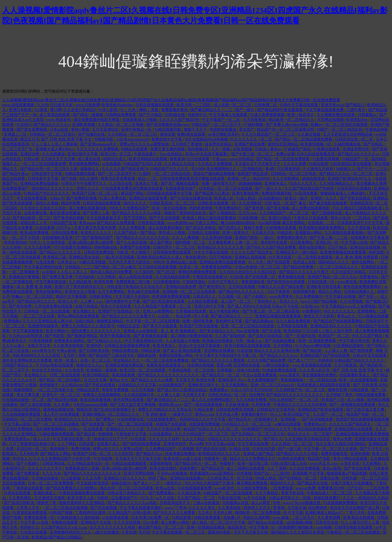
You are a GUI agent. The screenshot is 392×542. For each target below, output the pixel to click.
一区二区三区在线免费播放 (166, 360)
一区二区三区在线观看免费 (44, 164)
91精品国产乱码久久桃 (143, 164)
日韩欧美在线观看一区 (217, 203)
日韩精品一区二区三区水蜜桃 (28, 419)
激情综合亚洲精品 (283, 144)
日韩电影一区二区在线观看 (47, 311)
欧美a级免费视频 (35, 233)
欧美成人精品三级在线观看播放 (210, 218)
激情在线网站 (363, 262)
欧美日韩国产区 (297, 414)
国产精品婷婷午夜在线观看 (280, 110)
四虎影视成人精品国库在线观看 (324, 385)
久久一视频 (221, 149)
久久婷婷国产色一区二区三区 (301, 390)
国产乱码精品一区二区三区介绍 (258, 434)
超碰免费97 (189, 468)
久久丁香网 (277, 468)
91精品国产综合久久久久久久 (360, 360)
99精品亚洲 (151, 351)
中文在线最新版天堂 (104, 218)
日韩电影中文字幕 (44, 179)
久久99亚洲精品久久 (337, 184)
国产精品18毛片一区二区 (196, 464)
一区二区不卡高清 (25, 238)
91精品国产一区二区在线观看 (228, 493)
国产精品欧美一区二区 (32, 218)
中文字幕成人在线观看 (229, 115)
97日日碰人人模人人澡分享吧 (328, 331)
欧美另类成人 (165, 346)
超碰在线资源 (314, 179)
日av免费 (151, 522)
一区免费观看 (282, 488)
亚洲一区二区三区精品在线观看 (248, 326)
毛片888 (198, 169)
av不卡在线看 (255, 498)
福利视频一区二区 (191, 242)
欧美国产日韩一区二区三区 (96, 193)
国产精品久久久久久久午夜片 (304, 272)
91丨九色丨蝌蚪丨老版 (140, 110)
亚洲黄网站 (367, 311)
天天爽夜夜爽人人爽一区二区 (234, 242)
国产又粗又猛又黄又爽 (366, 410)
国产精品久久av (150, 454)
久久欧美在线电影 (69, 346)
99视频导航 (104, 139)
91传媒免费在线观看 (280, 370)
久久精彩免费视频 (253, 488)
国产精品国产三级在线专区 (112, 355)
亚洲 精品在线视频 (359, 518)
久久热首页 (75, 370)
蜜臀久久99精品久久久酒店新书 (88, 326)
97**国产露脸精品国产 (95, 238)
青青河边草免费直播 (118, 179)
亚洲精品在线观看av (188, 478)
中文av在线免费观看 (260, 375)
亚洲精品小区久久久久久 (125, 478)
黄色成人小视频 (172, 233)
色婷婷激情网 (201, 208)
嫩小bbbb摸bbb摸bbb (238, 223)
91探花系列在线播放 (355, 188)
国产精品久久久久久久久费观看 (219, 360)
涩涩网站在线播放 (220, 351)
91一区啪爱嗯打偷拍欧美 (293, 527)
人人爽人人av (92, 301)
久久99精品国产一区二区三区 (285, 213)
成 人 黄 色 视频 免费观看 (357, 257)
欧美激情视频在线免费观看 (344, 252)
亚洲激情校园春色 (44, 326)
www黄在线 (348, 282)
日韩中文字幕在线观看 (300, 105)
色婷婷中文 (198, 115)
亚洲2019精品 (280, 218)
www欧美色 (225, 488)
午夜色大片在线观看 (311, 218)
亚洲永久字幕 (147, 184)
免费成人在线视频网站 (102, 395)
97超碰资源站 (194, 282)
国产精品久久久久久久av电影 (137, 213)
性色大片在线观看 (116, 306)
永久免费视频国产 (263, 380)
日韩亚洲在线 (54, 464)
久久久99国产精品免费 (267, 360)
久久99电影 (107, 277)
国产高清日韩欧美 (20, 503)
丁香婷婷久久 (266, 301)
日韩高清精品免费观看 (102, 203)
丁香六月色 (356, 513)
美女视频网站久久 (222, 169)
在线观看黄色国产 (181, 188)
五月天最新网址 (235, 385)
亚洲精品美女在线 (85, 257)
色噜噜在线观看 (65, 522)
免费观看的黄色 (175, 110)
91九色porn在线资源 (26, 336)
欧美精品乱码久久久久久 (220, 454)
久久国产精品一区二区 (197, 498)
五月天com (248, 213)
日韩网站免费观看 (121, 115)
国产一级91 (245, 110)
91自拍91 (24, 125)
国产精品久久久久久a (52, 125)
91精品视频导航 (168, 129)
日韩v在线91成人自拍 (289, 464)
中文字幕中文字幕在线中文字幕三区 (227, 355)
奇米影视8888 (16, 242)
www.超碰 (281, 518)
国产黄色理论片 (213, 287)
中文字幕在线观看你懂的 (141, 508)
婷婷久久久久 (88, 188)
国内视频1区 (198, 149)
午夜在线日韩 (230, 498)
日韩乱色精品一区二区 (228, 395)
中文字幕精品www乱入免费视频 (349, 306)
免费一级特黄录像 (198, 321)
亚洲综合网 (30, 154)
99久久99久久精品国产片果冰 (210, 483)
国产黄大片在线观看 (160, 326)
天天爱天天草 (194, 395)
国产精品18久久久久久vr (359, 154)
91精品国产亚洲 (64, 223)
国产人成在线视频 (36, 405)
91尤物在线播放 (46, 478)
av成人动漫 (192, 459)
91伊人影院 (109, 110)
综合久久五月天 (304, 184)
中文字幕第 (259, 527)
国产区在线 (272, 331)
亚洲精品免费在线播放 (40, 184)
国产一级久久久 (269, 188)
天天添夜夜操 (255, 120)
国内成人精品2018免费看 (112, 272)
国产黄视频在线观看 (151, 336)
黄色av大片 (119, 380)
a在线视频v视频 (300, 522)
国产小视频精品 (223, 213)
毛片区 (144, 532)
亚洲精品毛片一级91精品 (297, 252)
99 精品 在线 (240, 449)
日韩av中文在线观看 (370, 355)
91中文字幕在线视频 (211, 252)
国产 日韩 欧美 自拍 (370, 385)
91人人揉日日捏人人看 (361, 522)
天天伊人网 (223, 513)
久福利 (144, 174)
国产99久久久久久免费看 (175, 513)
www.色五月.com (324, 464)
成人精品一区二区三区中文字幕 (219, 522)
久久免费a (62, 405)
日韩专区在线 (327, 522)
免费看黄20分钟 (331, 488)
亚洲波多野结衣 (357, 149)
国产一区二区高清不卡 (118, 174)
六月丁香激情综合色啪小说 (32, 444)
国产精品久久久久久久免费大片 (129, 316)
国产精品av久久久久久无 (61, 252)
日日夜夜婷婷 (289, 169)
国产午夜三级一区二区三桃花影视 (271, 311)
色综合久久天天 (278, 429)
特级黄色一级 (216, 459)
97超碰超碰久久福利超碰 (79, 518)
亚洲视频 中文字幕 (309, 473)
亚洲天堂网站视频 (139, 473)
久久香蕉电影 (230, 508)
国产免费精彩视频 (82, 198)
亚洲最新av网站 (309, 233)
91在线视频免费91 (162, 419)
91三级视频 (71, 478)
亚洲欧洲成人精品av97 (324, 513)
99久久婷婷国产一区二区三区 (295, 400)
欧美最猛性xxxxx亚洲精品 (212, 473)
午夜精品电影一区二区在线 (192, 370)
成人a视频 (356, 400)
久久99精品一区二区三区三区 (133, 134)
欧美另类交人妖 (81, 498)
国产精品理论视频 (63, 400)
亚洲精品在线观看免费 (149, 198)
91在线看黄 (45, 228)
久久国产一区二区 (329, 414)
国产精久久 (273, 439)
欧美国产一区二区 (334, 336)
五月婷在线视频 (242, 287)
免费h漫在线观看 (192, 134)
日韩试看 (87, 444)
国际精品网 (147, 355)
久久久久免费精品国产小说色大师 (62, 459)
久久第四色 (145, 272)
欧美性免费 (104, 282)
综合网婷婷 (318, 508)
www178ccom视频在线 (302, 503)
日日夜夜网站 (302, 242)
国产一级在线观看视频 (204, 405)
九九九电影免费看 (252, 400)
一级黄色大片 (181, 414)
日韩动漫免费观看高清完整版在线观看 (193, 179)
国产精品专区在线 (211, 449)
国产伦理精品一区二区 (298, 478)
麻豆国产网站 (133, 193)
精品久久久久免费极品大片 (253, 459)
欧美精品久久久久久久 (74, 419)
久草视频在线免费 (191, 311)
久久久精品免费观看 (294, 321)
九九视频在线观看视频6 (345, 233)
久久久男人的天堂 (315, 370)
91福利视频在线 (348, 144)
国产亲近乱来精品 (201, 228)
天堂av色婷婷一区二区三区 (258, 267)
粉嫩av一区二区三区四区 (33, 297)
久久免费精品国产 (161, 449)
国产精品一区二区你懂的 (61, 380)
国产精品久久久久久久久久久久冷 (93, 473)
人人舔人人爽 (336, 351)
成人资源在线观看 (55, 115)
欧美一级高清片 (301, 115)
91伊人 (35, 242)
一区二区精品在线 (322, 380)
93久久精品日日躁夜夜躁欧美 (358, 208)
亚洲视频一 (291, 419)
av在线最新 (112, 164)
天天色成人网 (227, 414)
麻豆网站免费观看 (253, 483)
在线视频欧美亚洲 (58, 238)
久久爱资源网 (329, 518)
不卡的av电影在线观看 (55, 365)
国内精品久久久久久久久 (53, 188)
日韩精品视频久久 (360, 292)
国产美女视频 (278, 208)
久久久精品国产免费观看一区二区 (163, 306)
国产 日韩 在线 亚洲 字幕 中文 (67, 139)
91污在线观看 (199, 159)
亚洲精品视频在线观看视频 (279, 316)
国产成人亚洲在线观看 (182, 351)
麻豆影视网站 (294, 223)
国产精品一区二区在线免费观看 (283, 159)
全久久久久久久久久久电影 (113, 527)
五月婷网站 (283, 346)
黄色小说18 (340, 218)
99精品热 (285, 233)
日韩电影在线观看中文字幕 (170, 193)
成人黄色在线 (89, 159)
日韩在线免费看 (65, 233)
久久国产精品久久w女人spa (64, 527)
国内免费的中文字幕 (123, 301)
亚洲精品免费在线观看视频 (223, 262)
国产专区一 (369, 297)
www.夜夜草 (290, 375)
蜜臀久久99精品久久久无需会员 (165, 410)
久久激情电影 (55, 242)
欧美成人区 (225, 198)
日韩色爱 (349, 478)
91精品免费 (204, 410)
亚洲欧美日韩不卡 (204, 385)
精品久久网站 (330, 292)
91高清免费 (46, 262)
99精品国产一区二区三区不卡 (217, 125)
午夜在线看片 (146, 154)
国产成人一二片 (147, 483)
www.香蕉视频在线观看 (312, 365)
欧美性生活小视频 (81, 292)
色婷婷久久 (30, 527)
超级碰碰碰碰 (251, 184)
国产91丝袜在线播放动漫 (191, 198)
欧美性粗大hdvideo (118, 105)
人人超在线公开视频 (183, 341)
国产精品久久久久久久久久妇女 (143, 238)
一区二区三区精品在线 (172, 174)
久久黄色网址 (21, 498)
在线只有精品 (87, 306)
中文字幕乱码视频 (341, 297)
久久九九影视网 (38, 247)
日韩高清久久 (205, 297)
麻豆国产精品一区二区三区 (162, 527)
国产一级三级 (290, 449)
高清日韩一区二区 (32, 449)
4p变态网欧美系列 (224, 134)
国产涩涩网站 (136, 218)
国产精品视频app (260, 321)
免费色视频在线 (335, 454)
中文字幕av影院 (18, 424)
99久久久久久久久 (340, 311)
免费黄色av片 (315, 424)
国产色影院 (55, 336)
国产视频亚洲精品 (83, 336)
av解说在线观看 (288, 424)
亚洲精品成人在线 (182, 262)
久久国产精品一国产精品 (135, 233)
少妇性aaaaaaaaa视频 (91, 405)
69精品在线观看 (135, 149)
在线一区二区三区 (96, 360)
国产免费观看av (162, 493)
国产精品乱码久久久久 (37, 301)
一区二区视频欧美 (25, 272)
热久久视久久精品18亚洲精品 (341, 444)
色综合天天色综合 (47, 370)
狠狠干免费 (254, 228)
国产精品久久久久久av (279, 355)
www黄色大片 (43, 351)
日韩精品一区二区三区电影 (294, 174)
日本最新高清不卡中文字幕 (361, 223)
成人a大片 (42, 439)
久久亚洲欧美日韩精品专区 (308, 439)
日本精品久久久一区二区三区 (247, 424)
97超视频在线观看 (282, 228)
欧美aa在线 (166, 488)
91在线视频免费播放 (341, 503)
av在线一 (166, 316)
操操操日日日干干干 (111, 439)
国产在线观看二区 (261, 277)
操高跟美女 (238, 527)
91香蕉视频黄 (41, 341)
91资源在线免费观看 (30, 513)
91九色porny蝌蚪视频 (313, 346)
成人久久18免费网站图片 (213, 400)
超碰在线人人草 (34, 223)
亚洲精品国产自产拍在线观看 (325, 355)
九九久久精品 (194, 439)
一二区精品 (361, 218)
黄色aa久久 (347, 316)
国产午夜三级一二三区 (329, 238)
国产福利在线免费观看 (142, 444)
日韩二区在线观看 (65, 375)
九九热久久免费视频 (215, 164)
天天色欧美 (29, 454)
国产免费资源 (28, 473)
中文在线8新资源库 (93, 483)
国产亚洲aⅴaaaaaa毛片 (99, 144)
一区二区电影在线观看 (314, 257)
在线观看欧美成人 (355, 375)
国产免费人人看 (97, 213)
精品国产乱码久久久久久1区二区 (212, 429)
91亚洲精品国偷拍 (349, 346)
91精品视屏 (318, 164)
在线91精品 (85, 321)
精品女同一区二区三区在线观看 (127, 488)
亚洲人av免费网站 (158, 311)
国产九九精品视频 (132, 242)
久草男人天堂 (28, 508)
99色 (277, 503)
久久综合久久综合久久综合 (44, 208)
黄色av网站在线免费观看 (79, 316)
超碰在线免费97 (327, 498)
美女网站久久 (36, 375)
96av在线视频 (248, 331)
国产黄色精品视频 (69, 218)
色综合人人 (22, 459)
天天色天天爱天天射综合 (130, 262)
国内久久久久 (136, 203)
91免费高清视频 (326, 159)
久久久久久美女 (202, 508)
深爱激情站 (369, 277)
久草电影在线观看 (293, 326)
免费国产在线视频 (136, 247)
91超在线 (245, 351)
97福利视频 (254, 125)
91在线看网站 (161, 434)
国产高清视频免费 (318, 419)
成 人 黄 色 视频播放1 (179, 331)
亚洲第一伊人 (239, 179)
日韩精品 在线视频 (204, 233)
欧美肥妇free (357, 120)
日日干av (64, 228)
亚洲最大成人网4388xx (55, 149)
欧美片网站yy (58, 331)
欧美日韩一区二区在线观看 (143, 370)
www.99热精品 (242, 159)
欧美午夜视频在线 (116, 336)
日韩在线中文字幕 (47, 174)
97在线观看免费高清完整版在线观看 (133, 188)
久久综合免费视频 (305, 468)
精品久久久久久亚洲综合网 (277, 351)
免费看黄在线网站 (217, 267)
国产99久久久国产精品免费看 (272, 247)
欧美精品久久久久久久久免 (221, 247)
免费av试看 (285, 154)
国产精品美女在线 (313, 483)
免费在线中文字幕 (167, 139)
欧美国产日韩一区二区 (93, 454)
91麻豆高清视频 (93, 262)
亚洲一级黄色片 (236, 233)
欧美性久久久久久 (97, 233)
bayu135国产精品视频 (320, 301)
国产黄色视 (255, 208)
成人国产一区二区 (237, 301)
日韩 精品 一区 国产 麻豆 (286, 203)
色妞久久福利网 (257, 518)
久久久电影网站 (286, 179)
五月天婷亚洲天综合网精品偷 (348, 134)
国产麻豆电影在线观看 (328, 203)
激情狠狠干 (49, 385)
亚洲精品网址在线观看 (354, 429)
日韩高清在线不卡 (175, 503)
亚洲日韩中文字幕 (83, 154)
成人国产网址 (161, 242)
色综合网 (184, 316)
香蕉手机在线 (293, 493)
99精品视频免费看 (371, 395)
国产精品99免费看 (299, 267)
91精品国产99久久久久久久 (47, 193)
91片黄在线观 (281, 257)
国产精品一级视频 (88, 115)
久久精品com (72, 385)
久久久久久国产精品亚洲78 (125, 169)
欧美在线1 (172, 459)
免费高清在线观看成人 (166, 365)
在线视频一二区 (322, 223)
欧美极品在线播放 (218, 341)
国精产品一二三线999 (272, 473)
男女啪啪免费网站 (85, 164)
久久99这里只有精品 (349, 272)
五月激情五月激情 (50, 498)
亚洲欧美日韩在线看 (324, 287)
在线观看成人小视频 (140, 120)
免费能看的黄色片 (292, 238)
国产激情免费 (362, 351)
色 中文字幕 (293, 513)
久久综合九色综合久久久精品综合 (248, 272)
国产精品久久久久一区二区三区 (346, 174)
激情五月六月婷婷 (319, 316)
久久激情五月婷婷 (319, 169)
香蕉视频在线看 (292, 277)
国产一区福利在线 (301, 336)
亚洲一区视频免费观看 (318, 341)
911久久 (147, 498)
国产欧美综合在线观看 (286, 282)
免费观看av (219, 390)
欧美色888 (292, 331)
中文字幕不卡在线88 (133, 297)
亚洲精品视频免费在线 (125, 365)
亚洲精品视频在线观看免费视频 (362, 434)
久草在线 (129, 532)
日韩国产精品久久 (18, 365)
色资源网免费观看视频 (172, 297)
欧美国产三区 (334, 400)
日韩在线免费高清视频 (235, 410)
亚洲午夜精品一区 (137, 129)
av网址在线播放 (276, 365)
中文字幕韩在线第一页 (72, 439)
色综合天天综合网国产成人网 (355, 508)
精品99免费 (71, 203)
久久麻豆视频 (309, 134)
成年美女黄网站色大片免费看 (28, 360)
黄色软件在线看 (274, 242)
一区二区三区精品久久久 (338, 267)
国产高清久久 (230, 228)
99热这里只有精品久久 (127, 493)
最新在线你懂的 (313, 247)
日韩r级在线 (175, 115)
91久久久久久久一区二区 (252, 139)
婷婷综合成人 (115, 159)
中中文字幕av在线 (221, 444)
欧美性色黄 (206, 380)
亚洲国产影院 (247, 238)
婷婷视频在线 (106, 247)
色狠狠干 (228, 464)
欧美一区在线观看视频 (359, 380)
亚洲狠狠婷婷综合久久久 (71, 532)
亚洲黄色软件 (175, 444)
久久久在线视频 (128, 522)
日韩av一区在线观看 (86, 429)
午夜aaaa (220, 159)
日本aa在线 (59, 129)
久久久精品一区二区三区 (293, 444)
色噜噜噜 (106, 434)
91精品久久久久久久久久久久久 (235, 439)
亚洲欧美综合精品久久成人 (160, 257)
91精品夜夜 (360, 390)
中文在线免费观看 (32, 198)
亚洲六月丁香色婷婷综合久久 (80, 287)
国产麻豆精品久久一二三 (212, 110)
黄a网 (270, 169)
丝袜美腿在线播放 (181, 454)
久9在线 (236, 277)
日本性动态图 (264, 449)
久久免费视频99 (310, 297)
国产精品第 (313, 351)
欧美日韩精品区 (97, 375)
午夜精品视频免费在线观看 (82, 493)
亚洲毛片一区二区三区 (62, 395)
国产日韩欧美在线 (94, 351)
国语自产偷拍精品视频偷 (214, 174)
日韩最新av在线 (236, 503)
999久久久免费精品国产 (130, 208)
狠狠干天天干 (196, 129)
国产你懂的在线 (92, 134)
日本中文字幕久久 (224, 282)
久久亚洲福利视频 (217, 238)
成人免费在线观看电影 (88, 208)
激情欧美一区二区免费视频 (258, 513)
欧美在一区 (190, 267)
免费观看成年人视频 (83, 468)
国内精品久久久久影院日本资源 (298, 532)
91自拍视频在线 (131, 419)
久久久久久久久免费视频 (98, 149)
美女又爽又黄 (28, 395)
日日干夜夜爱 (279, 292)
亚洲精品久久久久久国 (125, 429)
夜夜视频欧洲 (253, 282)
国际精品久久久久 (334, 262)
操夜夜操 (177, 159)
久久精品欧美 (81, 282)
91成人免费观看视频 (268, 115)
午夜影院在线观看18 (210, 277)
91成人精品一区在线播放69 (260, 198)
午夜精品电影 (377, 129)
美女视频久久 (85, 311)
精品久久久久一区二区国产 (311, 434)
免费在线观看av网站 (176, 355)
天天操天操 (297, 508)
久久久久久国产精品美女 (252, 252)
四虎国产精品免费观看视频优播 (362, 419)
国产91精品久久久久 (105, 341)
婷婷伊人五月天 (258, 508)
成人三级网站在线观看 (246, 468)
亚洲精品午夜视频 (25, 277)
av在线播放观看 (116, 518)
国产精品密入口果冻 (213, 193)
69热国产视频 (62, 513)
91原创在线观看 (18, 493)
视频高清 (84, 410)
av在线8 (49, 272)
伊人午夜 (201, 316)
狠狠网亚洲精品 (110, 321)
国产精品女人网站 (56, 454)
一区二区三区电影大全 (55, 390)
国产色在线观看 (358, 468)
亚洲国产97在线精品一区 (119, 311)
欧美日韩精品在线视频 (148, 159)
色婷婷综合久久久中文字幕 (203, 419)
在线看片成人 (109, 444)
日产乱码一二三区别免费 (368, 488)
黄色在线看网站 (49, 292)
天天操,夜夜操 (237, 405)
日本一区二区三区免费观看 (51, 483)
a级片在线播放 (107, 532)
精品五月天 (30, 139)
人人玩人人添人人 (73, 272)
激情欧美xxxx (170, 405)
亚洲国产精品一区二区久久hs (333, 277)
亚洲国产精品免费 (250, 144)
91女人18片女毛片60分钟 (252, 390)
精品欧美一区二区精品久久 (292, 120)
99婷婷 (103, 498)
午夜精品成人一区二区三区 (330, 493)
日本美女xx (67, 262)
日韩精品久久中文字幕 (137, 385)
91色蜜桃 (244, 473)
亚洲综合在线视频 (366, 247)
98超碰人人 (346, 169)
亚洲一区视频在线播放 (206, 527)
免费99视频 (81, 449)
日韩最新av (368, 115)
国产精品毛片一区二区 (221, 375)
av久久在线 (165, 498)
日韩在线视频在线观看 (155, 105)
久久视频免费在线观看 (336, 115)
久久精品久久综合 (180, 164)
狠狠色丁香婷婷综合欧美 (186, 213)
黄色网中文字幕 (229, 321)
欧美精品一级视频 (102, 370)
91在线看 (139, 439)
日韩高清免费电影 (100, 252)
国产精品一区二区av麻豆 (116, 267)
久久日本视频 (143, 390)
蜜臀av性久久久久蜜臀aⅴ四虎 (118, 449)
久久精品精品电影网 (173, 277)
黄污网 (56, 110)
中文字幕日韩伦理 (355, 341)
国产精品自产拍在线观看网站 (339, 321)
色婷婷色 (325, 360)
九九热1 (204, 513)
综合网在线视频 (201, 365)
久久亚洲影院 (251, 203)
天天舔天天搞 (264, 233)
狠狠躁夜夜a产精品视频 (347, 473)
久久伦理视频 (352, 301)
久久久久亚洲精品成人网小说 (48, 321)
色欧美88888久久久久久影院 (37, 355)
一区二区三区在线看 (38, 316)
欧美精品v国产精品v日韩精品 (57, 537)
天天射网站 (372, 464)
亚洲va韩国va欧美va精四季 (91, 242)
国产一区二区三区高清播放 (56, 424)
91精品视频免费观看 (57, 434)
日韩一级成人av (249, 341)
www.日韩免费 (88, 105)
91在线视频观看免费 (195, 488)
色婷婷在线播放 (223, 129)
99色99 (159, 262)
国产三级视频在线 (327, 213)
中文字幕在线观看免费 (325, 110)
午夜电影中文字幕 (132, 434)
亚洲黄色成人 (276, 184)
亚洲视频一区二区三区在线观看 (190, 292)
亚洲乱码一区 (328, 242)
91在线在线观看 (34, 532)
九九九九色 (52, 473)
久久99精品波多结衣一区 (89, 464)
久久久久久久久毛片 (46, 468)
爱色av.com (204, 414)
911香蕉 (41, 110)
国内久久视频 (47, 203)
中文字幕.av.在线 (35, 522)
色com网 (196, 444)
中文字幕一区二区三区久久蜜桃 (331, 449)
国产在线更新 (94, 424)
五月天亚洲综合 (106, 129)
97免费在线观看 (327, 149)
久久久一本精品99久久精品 (366, 498)
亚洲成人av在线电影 (141, 331)
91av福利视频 (269, 223)
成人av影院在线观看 (136, 277)
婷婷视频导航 (305, 292)
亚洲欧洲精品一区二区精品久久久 (111, 414)
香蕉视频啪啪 (292, 380)
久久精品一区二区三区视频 (121, 125)
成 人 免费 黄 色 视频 (35, 287)
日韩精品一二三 (79, 267)
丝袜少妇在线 (249, 370)
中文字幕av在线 (355, 242)
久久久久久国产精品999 (180, 120)
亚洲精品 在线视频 (251, 257)
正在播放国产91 (125, 498)
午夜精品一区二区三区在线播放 (354, 532)
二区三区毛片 (304, 518)
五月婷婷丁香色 (340, 395)
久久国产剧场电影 (231, 336)
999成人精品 (266, 478)
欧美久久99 (68, 301)
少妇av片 (57, 198)
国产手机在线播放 (100, 385)
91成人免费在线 (113, 198)
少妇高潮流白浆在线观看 (351, 164)
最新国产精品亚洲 (253, 174)
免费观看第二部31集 (134, 282)
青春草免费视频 (116, 390)
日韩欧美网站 (101, 297)
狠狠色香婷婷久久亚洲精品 (82, 503)
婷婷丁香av (158, 478)
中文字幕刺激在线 (51, 282)
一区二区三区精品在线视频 (65, 508)
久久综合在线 (121, 184)
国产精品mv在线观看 (266, 522)
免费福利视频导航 (277, 193)
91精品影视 (182, 518)
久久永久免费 (295, 164)
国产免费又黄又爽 (58, 277)
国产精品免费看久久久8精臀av (72, 488)
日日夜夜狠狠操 (167, 282)
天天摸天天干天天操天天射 (139, 459)
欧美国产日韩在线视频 (199, 326)
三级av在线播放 (207, 503)
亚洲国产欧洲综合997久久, (351, 179)
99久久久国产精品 (368, 336)
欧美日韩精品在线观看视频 (248, 346)
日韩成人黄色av (269, 149)
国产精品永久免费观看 (116, 223)
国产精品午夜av (16, 174)
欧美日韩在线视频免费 (313, 429)
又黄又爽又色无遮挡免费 (95, 228)
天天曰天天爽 (96, 380)
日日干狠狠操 (221, 257)
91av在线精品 (171, 154)
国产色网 (69, 179)
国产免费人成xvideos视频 (287, 125)
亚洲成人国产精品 (259, 454)
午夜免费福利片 (229, 208)
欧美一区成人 (67, 360)
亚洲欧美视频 (84, 125)
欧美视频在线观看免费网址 (322, 228)
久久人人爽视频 (186, 238)
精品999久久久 (283, 483)
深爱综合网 (330, 478)
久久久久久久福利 (164, 439)
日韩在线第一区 (322, 282)
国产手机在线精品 (356, 198)
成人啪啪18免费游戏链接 (192, 336)
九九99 (43, 105)
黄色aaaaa (87, 223)
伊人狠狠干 (141, 252)
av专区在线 (350, 464)
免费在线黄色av (18, 439)
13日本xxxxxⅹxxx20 (133, 139)
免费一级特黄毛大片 (219, 184)
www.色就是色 (59, 120)
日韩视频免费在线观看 (172, 252)
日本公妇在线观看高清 (316, 154)
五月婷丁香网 (75, 355)
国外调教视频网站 (51, 429)
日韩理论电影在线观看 (354, 527)
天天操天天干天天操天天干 (258, 164)
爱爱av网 (224, 365)
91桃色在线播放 (292, 459)
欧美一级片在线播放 (170, 208)
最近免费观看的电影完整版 (97, 120)
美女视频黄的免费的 (320, 375)
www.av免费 (306, 488)
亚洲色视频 (360, 454)
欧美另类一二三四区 (194, 105)
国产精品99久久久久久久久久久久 (295, 395)
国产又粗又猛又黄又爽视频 (133, 405)
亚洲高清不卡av (232, 380)
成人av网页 (261, 503)
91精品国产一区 (356, 159)
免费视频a (12, 321)
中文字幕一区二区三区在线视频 (153, 321)
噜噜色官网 (338, 390)
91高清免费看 (307, 193)
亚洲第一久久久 (324, 198)
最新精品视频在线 (59, 410)
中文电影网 (103, 459)
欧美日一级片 (297, 198)
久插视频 (186, 449)
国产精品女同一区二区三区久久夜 (49, 169)
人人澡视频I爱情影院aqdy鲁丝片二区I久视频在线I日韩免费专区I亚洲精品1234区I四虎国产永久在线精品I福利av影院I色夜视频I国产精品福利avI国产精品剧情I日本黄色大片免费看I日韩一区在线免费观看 (171, 100)
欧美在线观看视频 (96, 400)
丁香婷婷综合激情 (91, 513)
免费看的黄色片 (255, 414)
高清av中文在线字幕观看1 (207, 154)
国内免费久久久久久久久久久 (97, 331)
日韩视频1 (226, 370)
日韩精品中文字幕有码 (276, 410)
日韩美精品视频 (152, 223)
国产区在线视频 (104, 508)
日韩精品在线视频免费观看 (128, 346)
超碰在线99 (121, 483)
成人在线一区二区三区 (233, 105)
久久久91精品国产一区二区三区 (269, 134)
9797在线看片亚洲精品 (73, 247)
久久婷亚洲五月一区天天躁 (230, 478)
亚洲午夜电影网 (246, 193)
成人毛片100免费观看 (62, 414)
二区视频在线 (252, 169)
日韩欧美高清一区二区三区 (173, 203)
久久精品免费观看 (203, 301)
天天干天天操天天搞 (251, 532)
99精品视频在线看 (80, 174)
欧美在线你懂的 (164, 468)
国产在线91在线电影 (266, 336)
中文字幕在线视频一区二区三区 (179, 532)
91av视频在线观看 (373, 316)
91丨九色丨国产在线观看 (270, 262)
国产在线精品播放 (280, 341)
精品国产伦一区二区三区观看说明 (286, 129)
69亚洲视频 (243, 149)
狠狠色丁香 (47, 503)
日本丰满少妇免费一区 (151, 518)
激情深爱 (167, 134)
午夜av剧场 (67, 351)
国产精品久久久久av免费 (152, 380)
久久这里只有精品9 (80, 110)
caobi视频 (324, 527)
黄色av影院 (332, 468)
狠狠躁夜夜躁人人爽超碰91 (344, 193)
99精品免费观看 (208, 518)
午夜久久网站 (207, 223)
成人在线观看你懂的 (166, 228)
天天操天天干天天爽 (58, 159)
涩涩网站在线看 (247, 365)
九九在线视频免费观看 (22, 414)
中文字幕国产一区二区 (222, 120)
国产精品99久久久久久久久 (242, 292)
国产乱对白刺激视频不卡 (115, 410)
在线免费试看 (36, 213)
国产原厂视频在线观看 (180, 184)
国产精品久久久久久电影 (298, 454)
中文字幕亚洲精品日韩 (144, 341)
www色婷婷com (180, 223)
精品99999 (262, 179)
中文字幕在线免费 (254, 444)
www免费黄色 (282, 297)
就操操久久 (90, 169)
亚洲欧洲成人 (45, 493)
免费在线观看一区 (40, 518)
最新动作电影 (220, 532)
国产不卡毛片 (372, 449)
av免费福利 (312, 311)
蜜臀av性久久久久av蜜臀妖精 (145, 144)
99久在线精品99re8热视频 (207, 139)
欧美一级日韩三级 (253, 464)
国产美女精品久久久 (217, 331)
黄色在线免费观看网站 (363, 287)
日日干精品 (338, 247)
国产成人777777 (302, 360)
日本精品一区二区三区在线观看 (226, 188)
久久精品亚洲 (190, 493)
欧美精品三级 (55, 257)
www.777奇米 (176, 508)
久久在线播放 (54, 154)
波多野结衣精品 (219, 144)
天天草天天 (185, 380)
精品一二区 (148, 179)
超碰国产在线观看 (172, 424)
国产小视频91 (256, 297)
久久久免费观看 (133, 228)
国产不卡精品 (151, 115)
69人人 (276, 414)
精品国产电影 (319, 459)
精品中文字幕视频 (72, 297)
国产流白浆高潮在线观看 (164, 301)
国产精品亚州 (213, 468)
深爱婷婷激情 (161, 464)
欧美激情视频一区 (316, 144)
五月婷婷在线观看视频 (158, 267)
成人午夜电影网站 (225, 311)
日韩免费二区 (266, 105)
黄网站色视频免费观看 (198, 272)
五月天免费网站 (112, 292)
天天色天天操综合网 (164, 429)
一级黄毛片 (173, 483)
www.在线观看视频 (19, 105)
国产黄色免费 (21, 306)
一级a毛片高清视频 (118, 257)
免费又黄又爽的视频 (168, 149)
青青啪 (279, 508)
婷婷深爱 (376, 252)
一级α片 (268, 238)
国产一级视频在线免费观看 (353, 405)
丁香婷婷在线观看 (28, 488)
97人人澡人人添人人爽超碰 (55, 144)
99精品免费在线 (125, 351)
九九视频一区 (230, 297)
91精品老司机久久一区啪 (290, 498)
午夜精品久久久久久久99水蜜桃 (301, 405)
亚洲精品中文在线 (96, 522)
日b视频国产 (252, 429)
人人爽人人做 (169, 395)
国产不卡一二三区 (373, 169)
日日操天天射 (62, 105)
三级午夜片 (357, 110)
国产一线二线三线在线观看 (131, 424)
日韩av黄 (31, 159)
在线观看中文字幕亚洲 (370, 238)
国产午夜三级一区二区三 (253, 154)
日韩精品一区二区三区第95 (53, 134)
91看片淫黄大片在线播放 (352, 483)
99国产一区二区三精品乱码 (340, 129)
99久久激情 (89, 179)
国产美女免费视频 (32, 129)
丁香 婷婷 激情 (155, 414)
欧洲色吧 (95, 346)
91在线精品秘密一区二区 (24, 400)
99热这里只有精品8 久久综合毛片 (135, 287)
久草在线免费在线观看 (54, 306)
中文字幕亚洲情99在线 (44, 267)
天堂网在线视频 (331, 120)
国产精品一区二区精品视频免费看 (304, 139)
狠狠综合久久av (90, 365)
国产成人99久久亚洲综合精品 (182, 390)
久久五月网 (92, 478)
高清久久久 (289, 301)
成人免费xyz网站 (175, 522)
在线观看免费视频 (205, 424)
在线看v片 (232, 518)
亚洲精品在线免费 (181, 287)
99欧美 (123, 252)
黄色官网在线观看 (129, 400)
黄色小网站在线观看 (351, 459)
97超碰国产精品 (298, 149)
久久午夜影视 (360, 228)
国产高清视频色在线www (168, 125)
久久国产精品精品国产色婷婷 (310, 188)
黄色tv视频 (80, 129)
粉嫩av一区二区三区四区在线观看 (340, 125)
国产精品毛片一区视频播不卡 (253, 419)
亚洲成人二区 (16, 134)
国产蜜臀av (105, 419)
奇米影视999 (196, 257)
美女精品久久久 (127, 360)
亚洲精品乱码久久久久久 (332, 326)
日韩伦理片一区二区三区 (175, 247)
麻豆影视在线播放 (65, 213)
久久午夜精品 (267, 493)
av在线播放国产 (173, 385)
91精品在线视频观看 (130, 464)
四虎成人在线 (305, 262)
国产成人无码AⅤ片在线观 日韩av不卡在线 (263, 306)
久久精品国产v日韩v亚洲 (130, 513)
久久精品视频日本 (139, 395)
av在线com (310, 306)
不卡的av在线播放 (173, 473)
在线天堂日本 (40, 346)
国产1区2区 (167, 272)
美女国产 (247, 129)
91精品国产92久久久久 (170, 169)
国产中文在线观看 (165, 218)
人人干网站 (67, 444)
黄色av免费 (343, 439)
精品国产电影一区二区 (366, 414)
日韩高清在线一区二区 (355, 139)
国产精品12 (355, 105)
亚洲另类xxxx (332, 105)
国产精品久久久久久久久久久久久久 (169, 375)
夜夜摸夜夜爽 (124, 375)
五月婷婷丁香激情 (187, 144)
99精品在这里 (129, 326)
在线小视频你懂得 (18, 390)
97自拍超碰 (85, 277)
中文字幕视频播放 (28, 331)
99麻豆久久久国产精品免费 (281, 287)
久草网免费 (262, 405)
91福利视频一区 (253, 218)
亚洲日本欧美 (21, 110)
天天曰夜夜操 (346, 365)
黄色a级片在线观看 (144, 292)
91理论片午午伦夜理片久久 (85, 184)
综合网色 (257, 395)
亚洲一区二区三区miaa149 (273, 385)
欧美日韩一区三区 (116, 154)
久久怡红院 (124, 454)
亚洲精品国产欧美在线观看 (321, 410)
